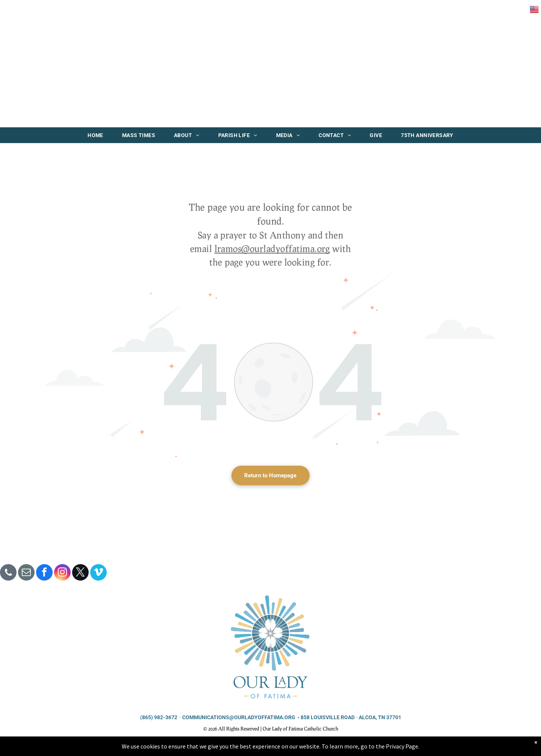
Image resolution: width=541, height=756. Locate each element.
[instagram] (62, 573)
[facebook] (44, 573)
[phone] (8, 573)
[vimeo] (98, 573)
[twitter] (80, 573)
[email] (26, 573)
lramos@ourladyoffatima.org (272, 248)
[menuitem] (95, 135)
